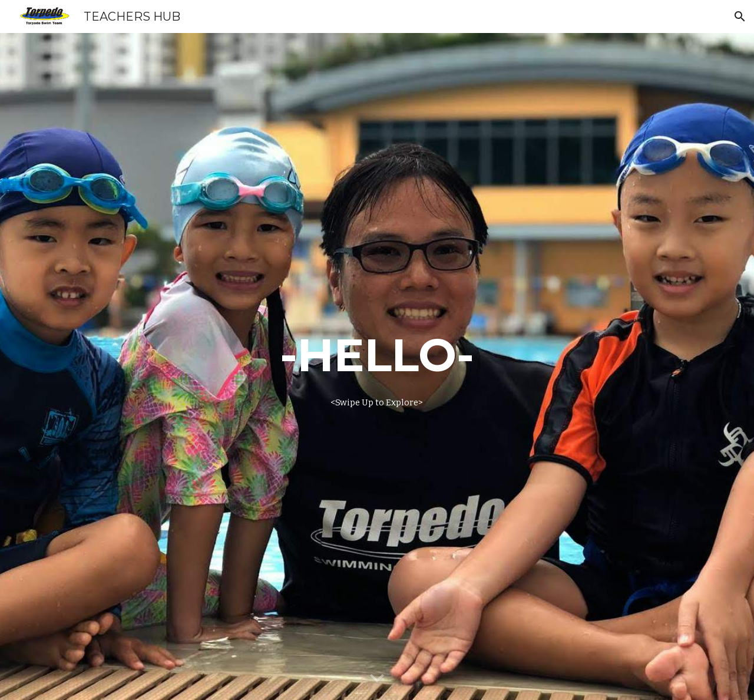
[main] (377, 366)
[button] (740, 16)
